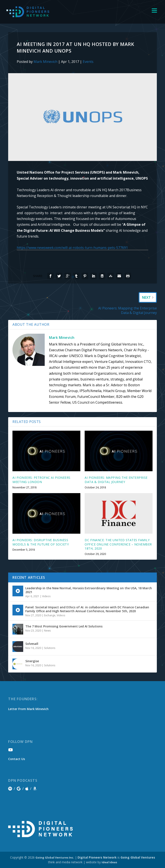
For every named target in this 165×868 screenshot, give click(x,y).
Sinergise (32, 661)
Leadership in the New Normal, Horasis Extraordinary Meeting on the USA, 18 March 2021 (89, 590)
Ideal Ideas (109, 862)
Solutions (50, 648)
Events (88, 62)
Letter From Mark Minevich (28, 709)
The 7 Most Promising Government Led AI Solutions (64, 626)
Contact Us (17, 759)
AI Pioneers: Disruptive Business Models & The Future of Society (41, 542)
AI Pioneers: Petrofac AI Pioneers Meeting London (41, 480)
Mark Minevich (45, 62)
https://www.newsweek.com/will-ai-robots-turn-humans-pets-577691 (72, 248)
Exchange (50, 615)
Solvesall (32, 644)
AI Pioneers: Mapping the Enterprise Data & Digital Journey (116, 480)
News (47, 631)
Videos (46, 596)
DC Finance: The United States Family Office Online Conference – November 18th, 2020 (118, 544)
